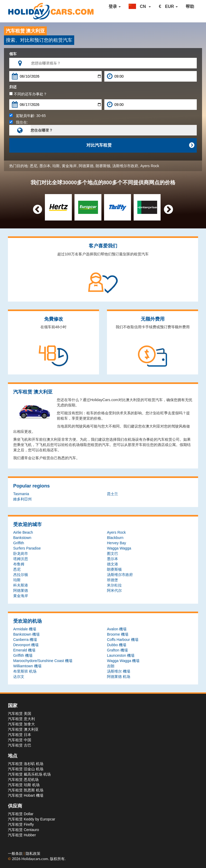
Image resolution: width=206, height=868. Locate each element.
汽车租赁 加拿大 (21, 724)
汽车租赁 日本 (20, 735)
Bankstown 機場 (26, 634)
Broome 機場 (118, 634)
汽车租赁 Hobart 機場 (26, 795)
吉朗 (111, 666)
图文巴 (113, 553)
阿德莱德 (86, 166)
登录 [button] (115, 6)
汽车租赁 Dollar (21, 814)
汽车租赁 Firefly (21, 824)
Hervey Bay (116, 543)
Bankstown (22, 538)
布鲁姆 (19, 564)
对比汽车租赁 (140, 145)
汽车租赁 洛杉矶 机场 (26, 764)
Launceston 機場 (121, 655)
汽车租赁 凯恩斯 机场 (26, 790)
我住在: (19, 122)
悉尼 (34, 166)
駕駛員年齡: (27, 116)
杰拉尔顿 (21, 575)
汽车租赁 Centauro (23, 830)
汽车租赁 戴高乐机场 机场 (29, 774)
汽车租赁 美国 (20, 714)
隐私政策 (33, 853)
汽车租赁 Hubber (22, 835)
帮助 (190, 6)
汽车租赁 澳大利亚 (23, 729)
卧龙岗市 (21, 553)
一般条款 (16, 853)
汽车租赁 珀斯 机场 (24, 785)
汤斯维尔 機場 (119, 671)
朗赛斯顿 (103, 166)
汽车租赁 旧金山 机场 (26, 769)
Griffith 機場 (23, 655)
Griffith (19, 543)
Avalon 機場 (117, 629)
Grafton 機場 (117, 650)
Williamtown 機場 (27, 666)
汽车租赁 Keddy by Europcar (32, 819)
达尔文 (19, 677)
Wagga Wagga (119, 548)
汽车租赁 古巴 (20, 745)
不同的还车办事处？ (28, 94)
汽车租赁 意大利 (21, 719)
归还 (13, 87)
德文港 (113, 564)
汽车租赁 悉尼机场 (23, 780)
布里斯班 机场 (25, 671)
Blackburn (115, 538)
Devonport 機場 (26, 645)
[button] (140, 7)
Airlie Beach (23, 532)
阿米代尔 (114, 590)
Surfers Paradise (27, 548)
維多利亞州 (22, 499)
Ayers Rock (150, 166)
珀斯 (56, 166)
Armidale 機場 (25, 629)
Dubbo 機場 (117, 645)
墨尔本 (45, 166)
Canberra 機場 (25, 640)
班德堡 (113, 580)
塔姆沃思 (21, 559)
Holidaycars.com (35, 859)
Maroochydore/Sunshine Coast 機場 (43, 661)
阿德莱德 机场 (119, 677)
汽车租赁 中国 (20, 740)
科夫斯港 (21, 585)
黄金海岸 (69, 166)
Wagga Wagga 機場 (123, 661)
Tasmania (21, 494)
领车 (13, 54)
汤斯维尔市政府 (125, 166)
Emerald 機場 (24, 650)
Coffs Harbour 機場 (123, 640)
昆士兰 (113, 494)
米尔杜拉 (114, 585)
